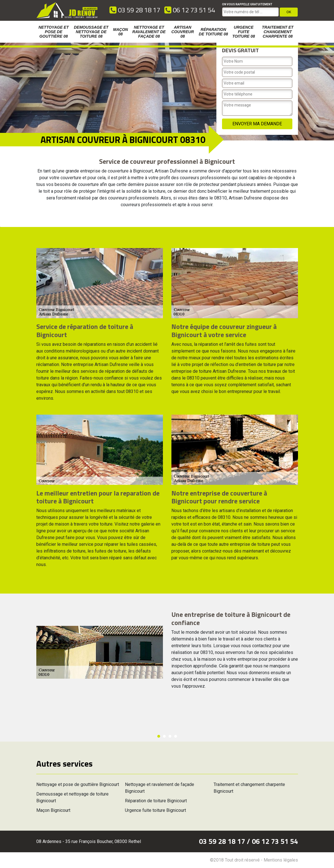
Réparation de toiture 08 (213, 32)
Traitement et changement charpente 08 (278, 32)
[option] (0, 227)
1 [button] (159, 736)
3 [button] (170, 736)
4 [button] (176, 736)
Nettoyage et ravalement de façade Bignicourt (160, 788)
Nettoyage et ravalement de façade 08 (149, 32)
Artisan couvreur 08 (183, 32)
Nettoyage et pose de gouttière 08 (54, 32)
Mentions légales (281, 860)
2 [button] (164, 736)
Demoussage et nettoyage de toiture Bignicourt (72, 797)
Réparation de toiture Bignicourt (156, 801)
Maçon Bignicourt (53, 810)
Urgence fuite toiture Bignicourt (155, 810)
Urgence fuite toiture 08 (244, 32)
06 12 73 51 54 (190, 10)
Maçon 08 (121, 32)
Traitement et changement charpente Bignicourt (249, 788)
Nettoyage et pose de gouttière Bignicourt (78, 784)
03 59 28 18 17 (135, 10)
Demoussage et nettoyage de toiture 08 (91, 32)
